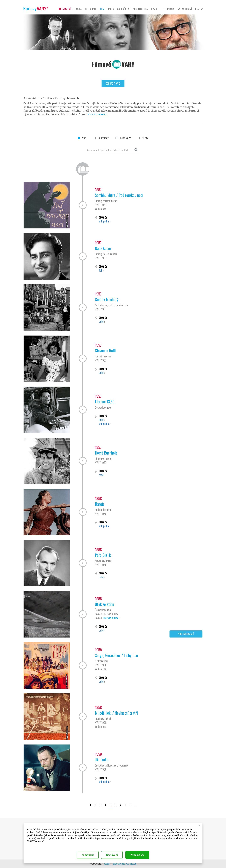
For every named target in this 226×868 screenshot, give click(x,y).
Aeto (108, 864)
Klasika (199, 9)
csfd (102, 321)
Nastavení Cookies (125, 864)
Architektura (140, 9)
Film (102, 9)
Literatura (169, 9)
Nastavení (112, 855)
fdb (102, 270)
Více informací (186, 634)
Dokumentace (33, 846)
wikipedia (105, 221)
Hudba (78, 9)
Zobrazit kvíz (113, 84)
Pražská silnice (112, 618)
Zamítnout (88, 855)
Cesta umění (64, 9)
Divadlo (155, 9)
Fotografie (91, 9)
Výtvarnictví (185, 9)
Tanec (111, 9)
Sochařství (123, 9)
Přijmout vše (137, 855)
